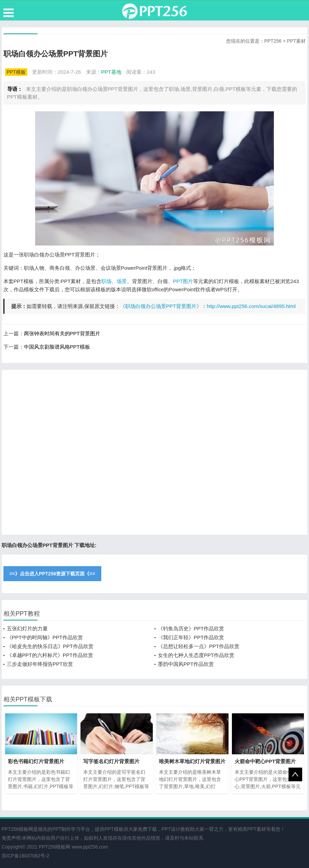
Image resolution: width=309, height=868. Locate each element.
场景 (122, 281)
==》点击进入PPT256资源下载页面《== (52, 574)
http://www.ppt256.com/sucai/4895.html (251, 306)
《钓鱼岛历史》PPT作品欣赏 (191, 628)
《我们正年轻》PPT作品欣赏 (191, 637)
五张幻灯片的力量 (27, 628)
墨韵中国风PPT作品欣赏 (186, 664)
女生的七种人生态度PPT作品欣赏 (196, 655)
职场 (106, 281)
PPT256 (273, 41)
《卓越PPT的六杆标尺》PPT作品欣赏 (50, 655)
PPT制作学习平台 (71, 829)
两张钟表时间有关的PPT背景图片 (62, 333)
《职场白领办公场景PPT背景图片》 (161, 306)
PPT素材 (296, 41)
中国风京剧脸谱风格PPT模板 (57, 347)
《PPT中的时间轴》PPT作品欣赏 (45, 637)
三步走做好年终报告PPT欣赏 (40, 664)
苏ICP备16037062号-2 (26, 856)
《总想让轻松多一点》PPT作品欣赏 (199, 646)
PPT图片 (183, 281)
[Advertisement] (155, 452)
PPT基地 (111, 72)
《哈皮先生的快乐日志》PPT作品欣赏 (50, 646)
